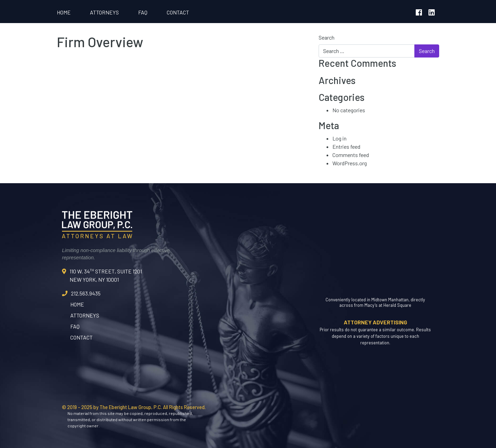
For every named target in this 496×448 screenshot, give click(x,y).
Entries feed (346, 147)
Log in (339, 138)
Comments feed (351, 155)
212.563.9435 (86, 293)
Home (64, 12)
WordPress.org (350, 163)
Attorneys (104, 12)
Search (327, 37)
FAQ (143, 12)
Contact (178, 12)
